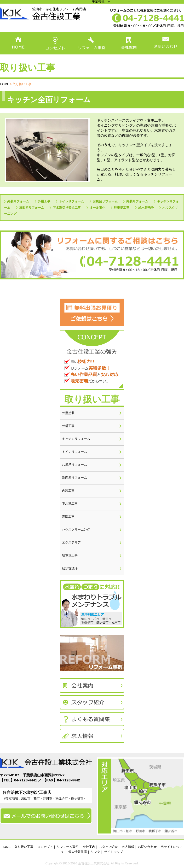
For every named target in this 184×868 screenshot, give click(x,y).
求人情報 (128, 847)
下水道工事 (70, 504)
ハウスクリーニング (76, 529)
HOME (5, 84)
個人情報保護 (78, 852)
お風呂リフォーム (106, 201)
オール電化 (98, 208)
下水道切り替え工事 (67, 208)
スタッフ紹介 (108, 847)
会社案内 (89, 847)
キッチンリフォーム (76, 439)
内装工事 (68, 491)
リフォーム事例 (68, 847)
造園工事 (68, 517)
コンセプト (45, 847)
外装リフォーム (19, 201)
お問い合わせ (147, 847)
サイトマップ (114, 852)
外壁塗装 (68, 413)
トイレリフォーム (72, 201)
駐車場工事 (122, 208)
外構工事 (45, 201)
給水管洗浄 (147, 208)
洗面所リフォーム (32, 208)
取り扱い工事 (24, 847)
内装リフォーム (138, 201)
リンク (95, 852)
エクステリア (71, 542)
